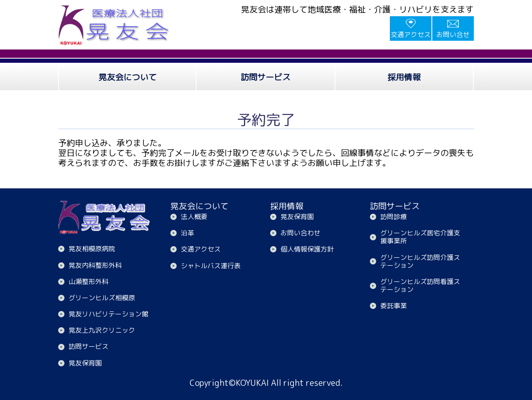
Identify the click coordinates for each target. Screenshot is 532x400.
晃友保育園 (85, 363)
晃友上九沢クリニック (102, 330)
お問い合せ (453, 35)
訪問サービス (89, 346)
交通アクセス (411, 35)
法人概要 (194, 217)
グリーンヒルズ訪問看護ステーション (420, 285)
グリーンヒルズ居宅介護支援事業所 (420, 237)
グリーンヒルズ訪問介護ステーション (420, 261)
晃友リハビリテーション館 (108, 314)
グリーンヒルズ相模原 (102, 298)
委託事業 (394, 306)
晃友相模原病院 (92, 249)
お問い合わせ (300, 233)
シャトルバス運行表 (211, 266)
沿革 (187, 233)
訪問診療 (394, 217)
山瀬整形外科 (89, 281)
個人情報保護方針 (307, 249)
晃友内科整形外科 (95, 265)
